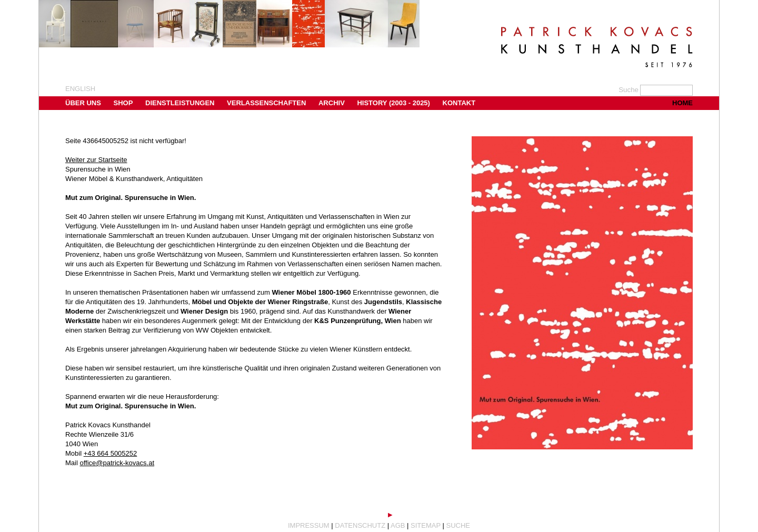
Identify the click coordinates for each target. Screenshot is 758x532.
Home (682, 103)
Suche (458, 525)
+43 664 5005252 (111, 453)
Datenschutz (360, 525)
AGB (398, 525)
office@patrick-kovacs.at (117, 463)
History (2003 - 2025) (393, 103)
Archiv (332, 103)
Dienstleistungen (180, 103)
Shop (123, 103)
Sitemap (426, 525)
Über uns (83, 103)
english (80, 89)
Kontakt (459, 103)
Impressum (309, 525)
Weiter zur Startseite (96, 160)
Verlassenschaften (266, 103)
